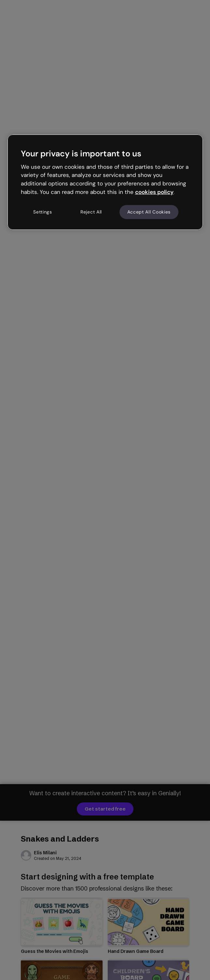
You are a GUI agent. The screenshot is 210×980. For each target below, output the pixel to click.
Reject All (91, 212)
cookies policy (154, 192)
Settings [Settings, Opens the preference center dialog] (43, 212)
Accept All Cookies (149, 212)
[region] (105, 182)
